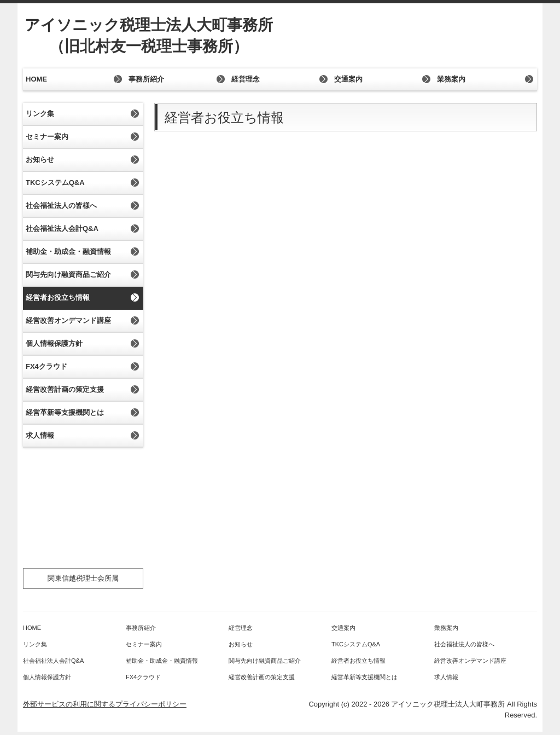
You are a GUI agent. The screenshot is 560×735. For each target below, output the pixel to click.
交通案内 (348, 79)
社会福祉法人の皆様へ (61, 206)
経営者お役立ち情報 (58, 297)
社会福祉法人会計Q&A (62, 228)
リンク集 (40, 114)
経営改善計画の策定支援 (65, 389)
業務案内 (451, 79)
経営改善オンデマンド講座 (68, 320)
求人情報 (40, 435)
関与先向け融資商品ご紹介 (68, 274)
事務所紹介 (146, 79)
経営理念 (246, 79)
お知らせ (40, 160)
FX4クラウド (46, 366)
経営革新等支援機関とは (65, 412)
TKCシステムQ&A (55, 183)
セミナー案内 (47, 137)
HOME (36, 79)
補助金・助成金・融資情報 (68, 251)
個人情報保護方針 (54, 343)
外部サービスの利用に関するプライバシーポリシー (105, 704)
